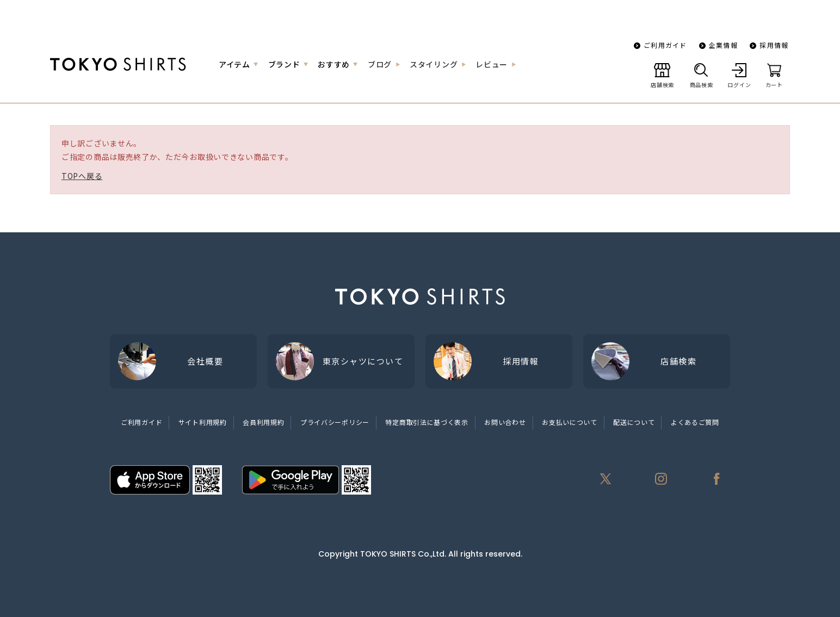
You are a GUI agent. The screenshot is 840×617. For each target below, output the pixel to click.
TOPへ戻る (82, 176)
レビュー (492, 64)
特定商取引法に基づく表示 (427, 422)
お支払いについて (570, 422)
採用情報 (774, 45)
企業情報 (723, 45)
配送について (634, 422)
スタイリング (434, 64)
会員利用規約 (263, 422)
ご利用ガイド (665, 45)
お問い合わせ (505, 422)
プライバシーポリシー (335, 422)
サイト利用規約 (203, 422)
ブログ (380, 64)
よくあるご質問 (695, 422)
